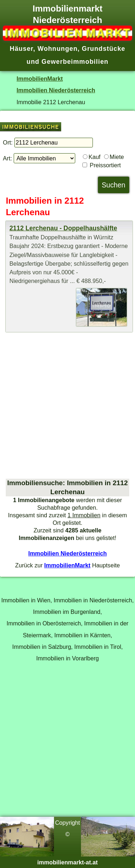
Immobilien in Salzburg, (42, 647)
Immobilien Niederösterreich (56, 90)
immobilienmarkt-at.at (68, 862)
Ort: (8, 142)
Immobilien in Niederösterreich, (94, 600)
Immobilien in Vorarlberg (67, 658)
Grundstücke (103, 49)
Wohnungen (57, 49)
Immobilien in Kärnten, (83, 635)
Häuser (21, 49)
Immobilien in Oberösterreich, (44, 623)
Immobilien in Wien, (26, 600)
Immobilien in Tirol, (98, 647)
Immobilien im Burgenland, (67, 612)
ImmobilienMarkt (40, 79)
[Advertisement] (67, 405)
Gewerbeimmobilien (75, 62)
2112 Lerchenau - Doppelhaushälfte (63, 228)
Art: (7, 158)
